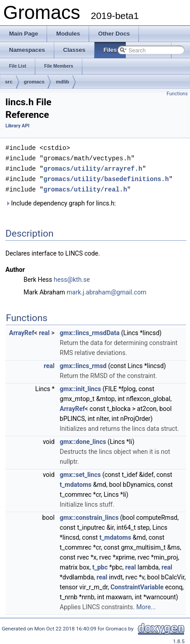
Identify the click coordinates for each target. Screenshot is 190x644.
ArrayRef (21, 331)
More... (146, 605)
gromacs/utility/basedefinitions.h (106, 177)
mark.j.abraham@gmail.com (106, 290)
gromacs (34, 82)
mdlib (62, 82)
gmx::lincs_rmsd (83, 364)
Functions (177, 94)
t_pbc (100, 565)
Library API (17, 126)
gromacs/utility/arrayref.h (93, 167)
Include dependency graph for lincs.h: (61, 201)
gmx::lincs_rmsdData (90, 331)
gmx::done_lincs (83, 439)
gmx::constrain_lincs (89, 515)
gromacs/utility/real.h (85, 187)
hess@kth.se (72, 277)
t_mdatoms (76, 482)
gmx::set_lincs (80, 472)
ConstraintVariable (137, 585)
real (44, 331)
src (9, 82)
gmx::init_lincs (80, 387)
